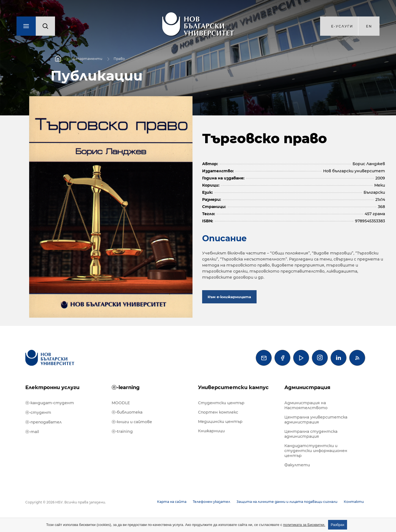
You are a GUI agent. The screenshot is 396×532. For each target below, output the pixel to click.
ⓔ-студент (38, 412)
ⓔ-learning (126, 387)
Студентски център (221, 403)
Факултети (297, 465)
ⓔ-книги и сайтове (132, 422)
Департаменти (87, 59)
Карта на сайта (172, 502)
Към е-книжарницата (229, 297)
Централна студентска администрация (311, 434)
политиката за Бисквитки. (304, 525)
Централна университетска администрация (316, 420)
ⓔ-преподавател (43, 422)
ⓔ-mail (32, 432)
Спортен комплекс (218, 412)
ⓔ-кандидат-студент (50, 403)
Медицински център (220, 422)
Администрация (307, 387)
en (369, 26)
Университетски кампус (233, 387)
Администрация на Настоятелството (306, 405)
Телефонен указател (211, 502)
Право (119, 59)
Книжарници (211, 431)
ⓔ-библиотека (127, 412)
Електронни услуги (52, 387)
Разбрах (338, 525)
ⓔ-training (122, 431)
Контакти (354, 502)
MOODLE (121, 403)
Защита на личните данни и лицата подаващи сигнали (287, 502)
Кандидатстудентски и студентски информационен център (316, 451)
